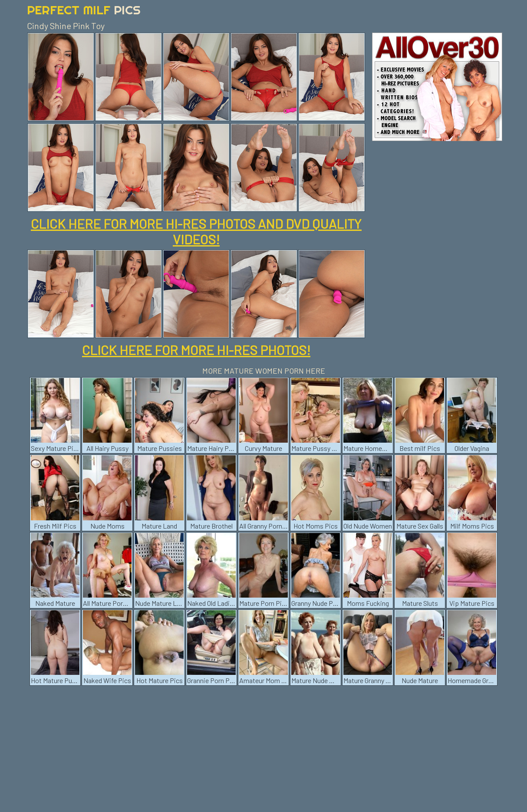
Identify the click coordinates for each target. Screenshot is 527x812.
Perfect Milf (84, 10)
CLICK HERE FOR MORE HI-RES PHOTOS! (196, 350)
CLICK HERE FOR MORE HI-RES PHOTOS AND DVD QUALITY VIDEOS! (196, 231)
